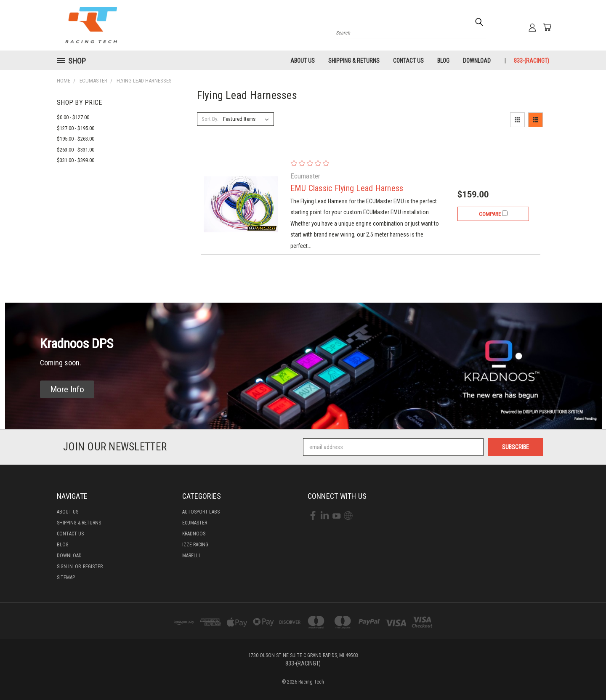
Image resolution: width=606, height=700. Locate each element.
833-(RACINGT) (532, 61)
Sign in (65, 567)
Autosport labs (201, 512)
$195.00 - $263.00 (76, 139)
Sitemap (66, 578)
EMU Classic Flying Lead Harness (347, 188)
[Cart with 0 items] (547, 27)
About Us (303, 61)
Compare (493, 214)
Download (477, 61)
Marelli (191, 556)
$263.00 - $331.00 (76, 150)
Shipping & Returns (354, 61)
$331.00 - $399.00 (76, 160)
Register (93, 567)
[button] (67, 390)
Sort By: (210, 119)
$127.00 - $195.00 (76, 128)
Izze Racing (195, 545)
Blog (443, 61)
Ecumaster (195, 523)
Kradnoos (194, 534)
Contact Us (408, 61)
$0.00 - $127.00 (73, 117)
